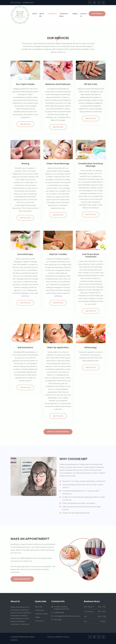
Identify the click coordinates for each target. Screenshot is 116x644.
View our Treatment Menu (58, 432)
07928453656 (25, 558)
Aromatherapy (25, 254)
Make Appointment (22, 579)
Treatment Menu (64, 15)
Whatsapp (58, 620)
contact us (61, 52)
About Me (42, 15)
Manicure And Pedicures (58, 84)
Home (34, 14)
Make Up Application (58, 347)
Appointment (97, 14)
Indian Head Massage (58, 164)
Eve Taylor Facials (25, 84)
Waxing (25, 164)
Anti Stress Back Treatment (91, 255)
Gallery (75, 14)
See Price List (25, 124)
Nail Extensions (25, 347)
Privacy (66, 637)
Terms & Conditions (55, 637)
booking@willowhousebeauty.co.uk (67, 616)
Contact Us (83, 15)
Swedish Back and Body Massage (91, 165)
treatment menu (68, 46)
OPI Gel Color (91, 84)
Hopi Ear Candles (58, 254)
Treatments (52, 14)
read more (25, 624)
